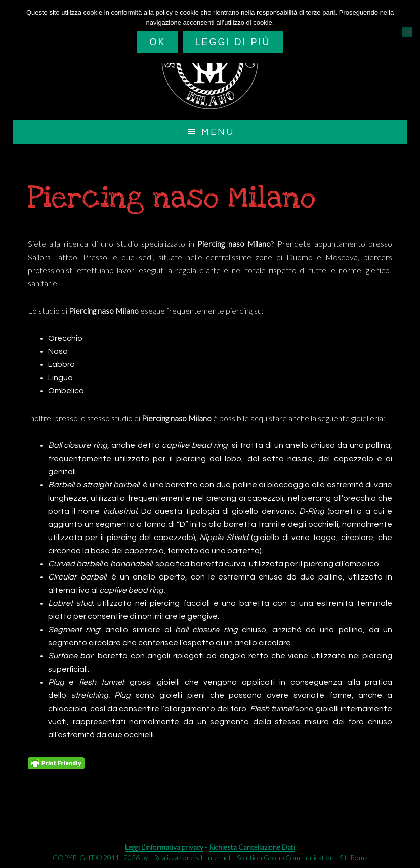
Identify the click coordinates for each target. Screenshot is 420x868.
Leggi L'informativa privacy (164, 847)
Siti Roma (354, 858)
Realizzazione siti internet (193, 858)
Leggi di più (233, 42)
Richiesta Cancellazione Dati (252, 847)
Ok (157, 42)
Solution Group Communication (285, 858)
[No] (407, 32)
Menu (218, 132)
